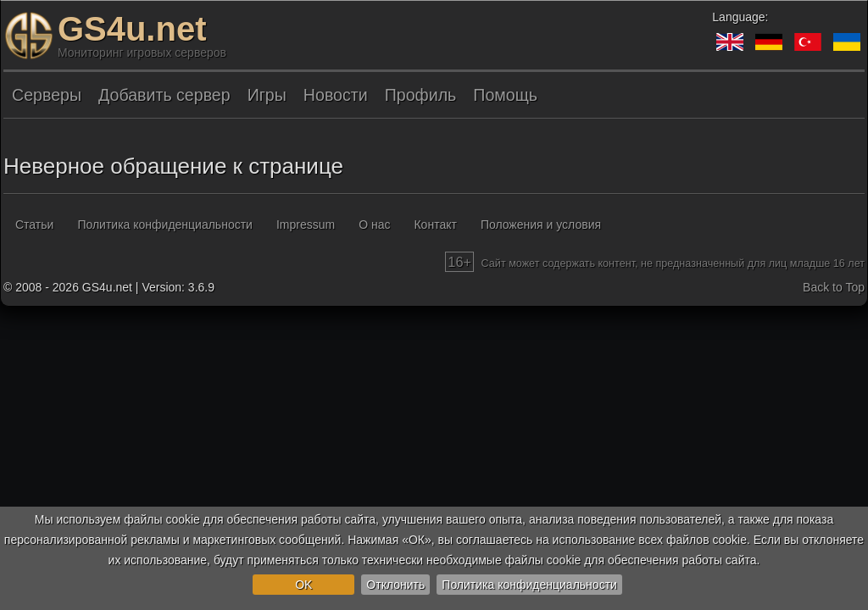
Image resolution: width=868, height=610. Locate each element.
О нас (374, 225)
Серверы (47, 95)
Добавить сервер (164, 95)
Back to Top (834, 287)
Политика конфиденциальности (529, 585)
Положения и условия (541, 225)
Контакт (435, 225)
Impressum (306, 225)
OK (303, 585)
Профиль (421, 95)
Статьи (34, 225)
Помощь (505, 95)
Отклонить (395, 585)
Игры (267, 95)
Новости (336, 95)
